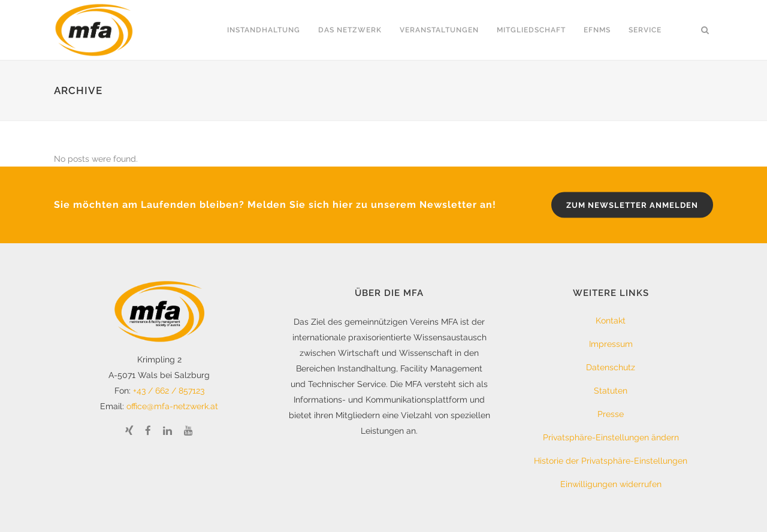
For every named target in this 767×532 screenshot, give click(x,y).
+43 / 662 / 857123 (169, 391)
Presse (611, 414)
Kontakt (611, 321)
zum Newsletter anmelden (632, 205)
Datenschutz (611, 367)
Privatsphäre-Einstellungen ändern (611, 437)
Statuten (611, 391)
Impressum (611, 344)
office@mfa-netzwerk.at (172, 406)
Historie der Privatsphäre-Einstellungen (611, 461)
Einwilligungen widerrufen (611, 484)
